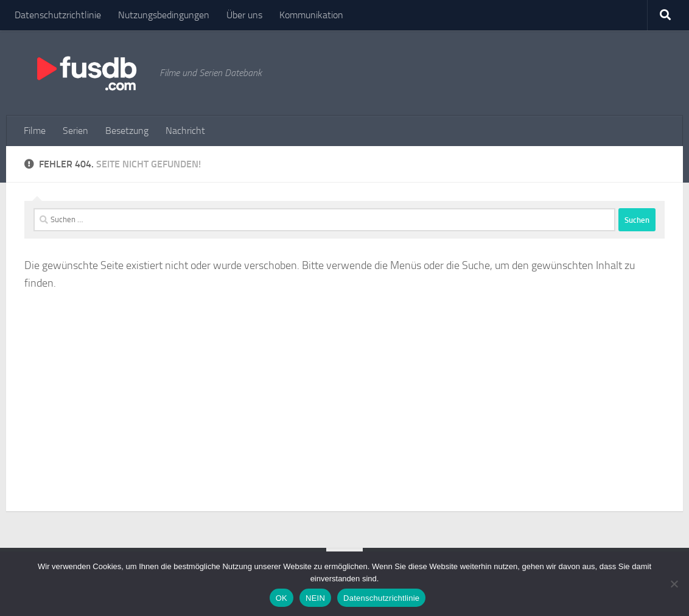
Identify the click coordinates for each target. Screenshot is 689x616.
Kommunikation (311, 15)
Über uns (244, 15)
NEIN (315, 598)
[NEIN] (674, 584)
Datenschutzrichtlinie (58, 15)
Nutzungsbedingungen (164, 15)
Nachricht (185, 131)
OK (282, 598)
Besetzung (127, 131)
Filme (35, 131)
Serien (75, 131)
